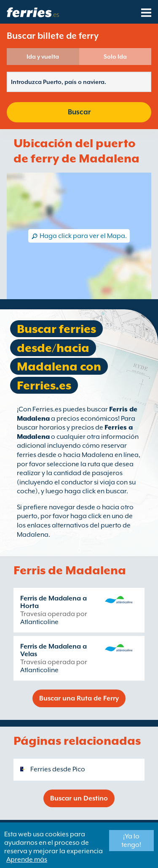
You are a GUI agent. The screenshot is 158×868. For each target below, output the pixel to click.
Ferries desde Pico (58, 769)
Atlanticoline (39, 622)
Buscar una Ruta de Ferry (79, 698)
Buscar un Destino (79, 798)
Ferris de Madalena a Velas (54, 650)
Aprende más (27, 860)
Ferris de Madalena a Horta (54, 602)
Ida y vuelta (43, 57)
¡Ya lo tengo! (131, 841)
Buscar (79, 112)
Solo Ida (115, 57)
